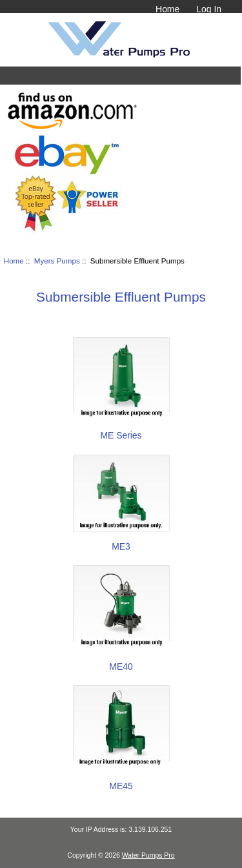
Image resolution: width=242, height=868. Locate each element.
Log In (209, 9)
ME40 (121, 661)
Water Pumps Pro (148, 855)
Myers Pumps (57, 261)
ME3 (121, 541)
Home (167, 9)
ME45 (121, 780)
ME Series (121, 430)
